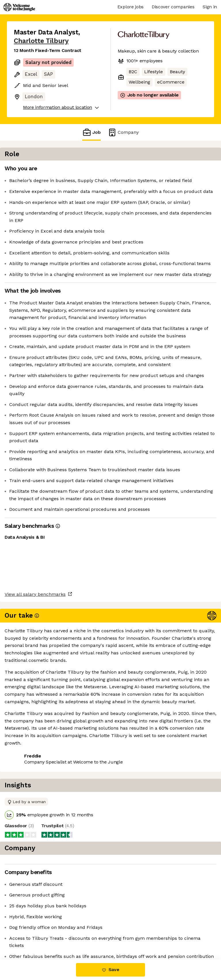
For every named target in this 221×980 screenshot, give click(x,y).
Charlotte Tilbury (41, 41)
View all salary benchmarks (42, 903)
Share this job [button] (30, 925)
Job (92, 132)
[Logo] (19, 7)
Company (123, 132)
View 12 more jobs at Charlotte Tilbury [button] (56, 935)
